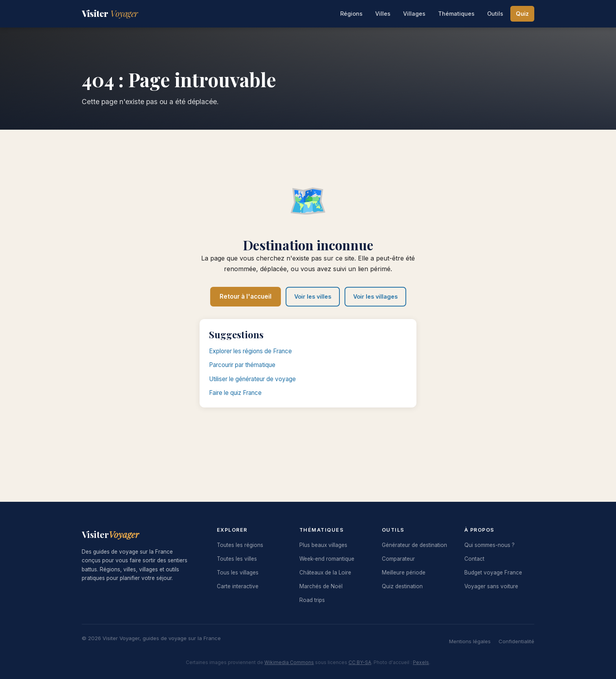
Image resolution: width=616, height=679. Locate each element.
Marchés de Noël (321, 586)
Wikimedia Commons (289, 662)
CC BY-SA (360, 662)
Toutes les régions (240, 545)
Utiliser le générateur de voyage (252, 379)
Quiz (522, 14)
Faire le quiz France (235, 393)
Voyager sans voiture (491, 586)
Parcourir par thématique (242, 365)
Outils (495, 14)
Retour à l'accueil (246, 296)
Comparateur (398, 559)
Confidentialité (516, 641)
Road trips (312, 600)
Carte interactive (238, 586)
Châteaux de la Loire (325, 573)
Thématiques (456, 14)
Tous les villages (238, 573)
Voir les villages (375, 296)
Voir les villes (313, 296)
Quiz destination (402, 586)
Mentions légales (470, 641)
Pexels (421, 662)
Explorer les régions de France (250, 351)
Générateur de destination (414, 545)
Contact (474, 559)
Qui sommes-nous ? (489, 545)
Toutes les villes (237, 559)
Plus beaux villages (323, 545)
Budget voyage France (493, 573)
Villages (414, 14)
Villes (383, 14)
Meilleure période (404, 573)
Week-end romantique (327, 559)
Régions (351, 14)
